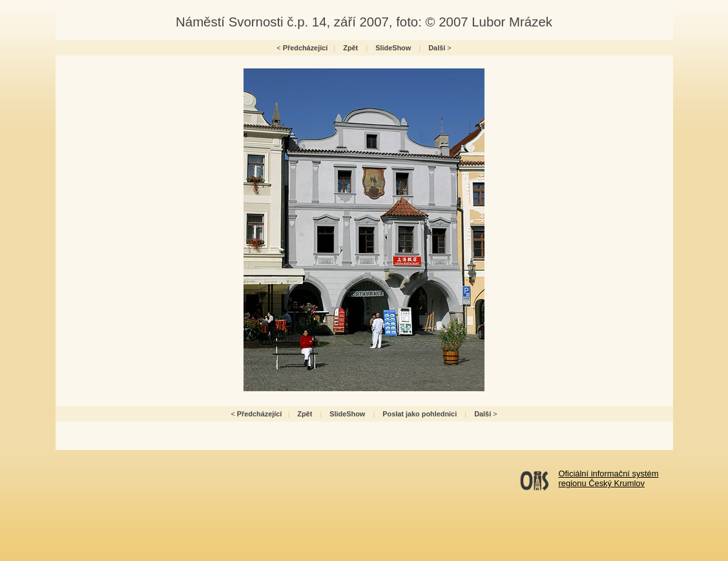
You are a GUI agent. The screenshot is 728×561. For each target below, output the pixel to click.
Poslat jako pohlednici (420, 414)
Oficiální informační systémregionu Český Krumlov (609, 478)
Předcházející (306, 48)
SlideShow (393, 48)
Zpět (350, 48)
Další (437, 48)
